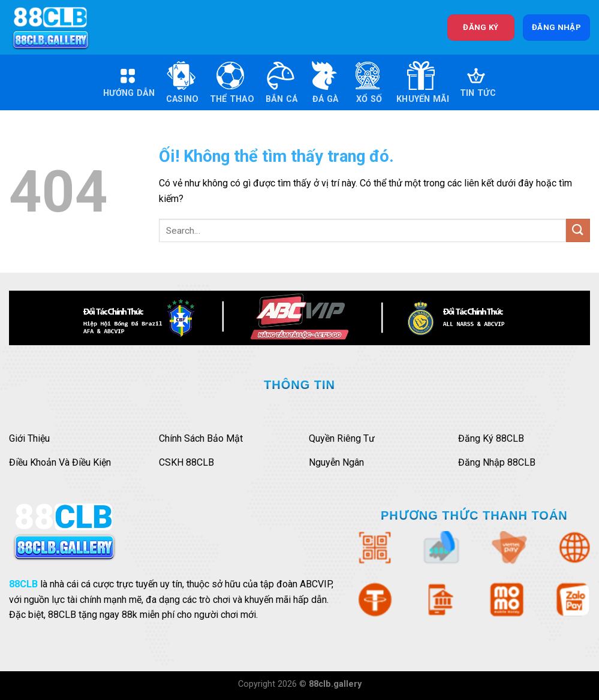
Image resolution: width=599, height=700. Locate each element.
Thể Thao (232, 82)
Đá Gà (324, 82)
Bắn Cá (281, 82)
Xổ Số (368, 82)
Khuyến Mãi (423, 82)
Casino (183, 82)
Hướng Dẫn (129, 82)
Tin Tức (478, 82)
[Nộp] (578, 230)
